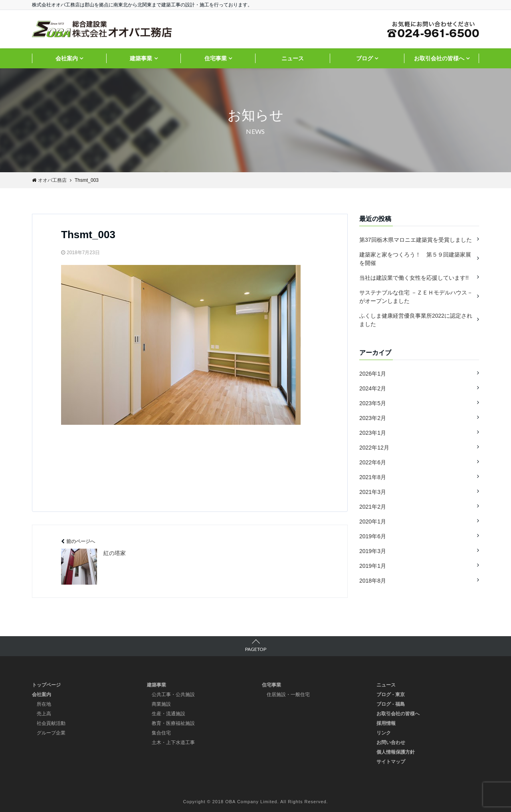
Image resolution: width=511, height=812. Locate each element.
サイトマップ (391, 762)
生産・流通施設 (168, 714)
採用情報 (386, 723)
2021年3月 (373, 492)
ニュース (293, 58)
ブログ (364, 58)
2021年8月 (373, 477)
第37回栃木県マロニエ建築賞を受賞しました (416, 240)
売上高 (44, 714)
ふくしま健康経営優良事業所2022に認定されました (416, 320)
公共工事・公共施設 (173, 695)
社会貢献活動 (51, 723)
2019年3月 (373, 551)
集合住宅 (161, 733)
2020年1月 (373, 521)
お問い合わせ (391, 742)
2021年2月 (373, 507)
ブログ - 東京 (391, 695)
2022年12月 (374, 448)
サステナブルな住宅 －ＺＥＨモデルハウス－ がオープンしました (416, 297)
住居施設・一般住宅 (288, 695)
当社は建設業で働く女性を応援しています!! (414, 278)
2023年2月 (373, 418)
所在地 (44, 704)
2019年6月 (373, 536)
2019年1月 (373, 566)
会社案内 (67, 58)
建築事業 (141, 58)
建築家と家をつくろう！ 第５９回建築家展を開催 (415, 259)
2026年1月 (373, 374)
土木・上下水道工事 (173, 742)
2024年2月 (373, 388)
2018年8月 (373, 581)
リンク (384, 733)
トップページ (46, 685)
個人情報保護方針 (396, 752)
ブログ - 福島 (391, 704)
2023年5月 (373, 403)
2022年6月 (373, 462)
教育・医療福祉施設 (173, 723)
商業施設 (161, 704)
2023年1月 (373, 433)
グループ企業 (51, 733)
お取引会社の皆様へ (439, 58)
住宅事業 (216, 58)
